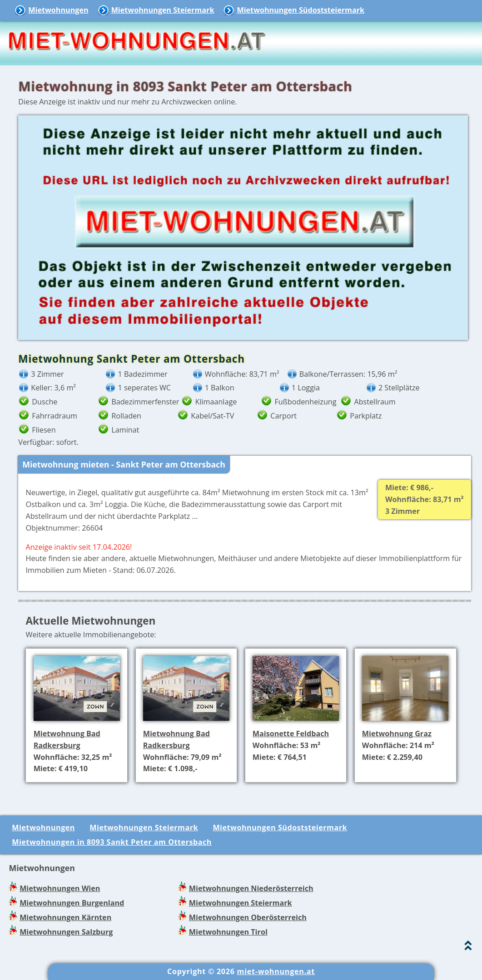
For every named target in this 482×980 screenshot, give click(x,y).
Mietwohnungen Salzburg (66, 932)
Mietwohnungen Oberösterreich (248, 917)
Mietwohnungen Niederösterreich (251, 888)
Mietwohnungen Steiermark (163, 10)
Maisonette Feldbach (291, 734)
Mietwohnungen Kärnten (65, 917)
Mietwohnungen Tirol (228, 932)
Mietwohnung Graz (397, 734)
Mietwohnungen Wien (60, 888)
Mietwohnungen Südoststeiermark (301, 10)
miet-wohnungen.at (276, 971)
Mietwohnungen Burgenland (72, 903)
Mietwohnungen (58, 10)
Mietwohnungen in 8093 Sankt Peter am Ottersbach (112, 842)
